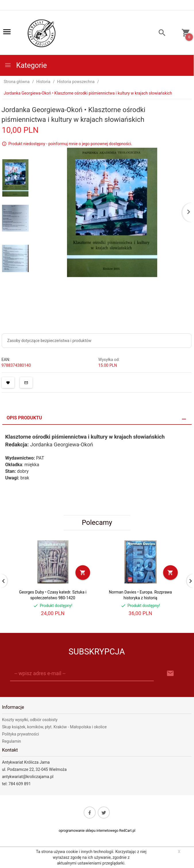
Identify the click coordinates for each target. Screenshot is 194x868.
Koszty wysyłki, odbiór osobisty (30, 720)
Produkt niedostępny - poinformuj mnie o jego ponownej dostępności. (70, 144)
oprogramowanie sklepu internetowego (89, 831)
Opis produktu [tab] (24, 418)
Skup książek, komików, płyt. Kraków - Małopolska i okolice (54, 727)
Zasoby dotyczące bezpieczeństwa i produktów (49, 341)
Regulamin (11, 741)
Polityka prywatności (21, 734)
